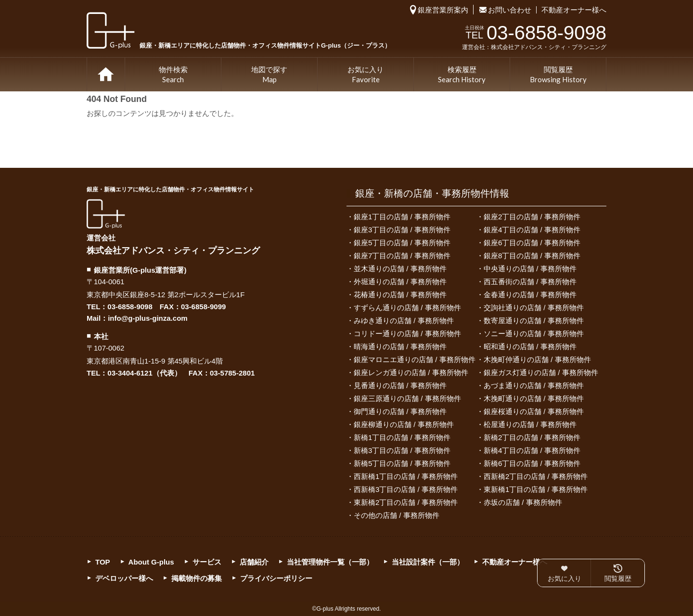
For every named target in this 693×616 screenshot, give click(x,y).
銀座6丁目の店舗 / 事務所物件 (532, 243)
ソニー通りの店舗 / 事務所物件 (534, 333)
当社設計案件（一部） (428, 562)
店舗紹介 (254, 562)
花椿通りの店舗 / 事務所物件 (400, 295)
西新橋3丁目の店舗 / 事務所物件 (406, 489)
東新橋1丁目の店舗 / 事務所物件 (536, 489)
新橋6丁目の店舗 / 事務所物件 (532, 463)
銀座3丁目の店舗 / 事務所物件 (402, 230)
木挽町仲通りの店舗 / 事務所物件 (537, 359)
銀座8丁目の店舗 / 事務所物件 (532, 256)
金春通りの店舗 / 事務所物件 (530, 295)
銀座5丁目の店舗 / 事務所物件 (402, 243)
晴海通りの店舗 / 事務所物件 (400, 346)
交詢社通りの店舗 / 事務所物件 (534, 308)
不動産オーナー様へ (574, 10)
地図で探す (269, 75)
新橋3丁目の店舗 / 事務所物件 (402, 450)
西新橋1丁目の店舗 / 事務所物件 (406, 476)
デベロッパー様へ (124, 578)
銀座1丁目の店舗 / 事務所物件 (402, 217)
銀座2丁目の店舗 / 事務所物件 (532, 217)
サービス (207, 562)
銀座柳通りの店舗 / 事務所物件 (404, 424)
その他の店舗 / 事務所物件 (397, 515)
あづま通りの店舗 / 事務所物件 (534, 385)
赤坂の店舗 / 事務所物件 (523, 502)
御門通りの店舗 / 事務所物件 (400, 411)
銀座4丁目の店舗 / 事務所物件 (532, 230)
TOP (106, 75)
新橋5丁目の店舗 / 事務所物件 (402, 463)
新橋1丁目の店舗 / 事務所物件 (402, 437)
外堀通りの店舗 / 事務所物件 (400, 282)
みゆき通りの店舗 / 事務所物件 (404, 321)
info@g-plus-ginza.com (148, 318)
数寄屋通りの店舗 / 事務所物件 (534, 321)
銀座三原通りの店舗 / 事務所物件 (407, 398)
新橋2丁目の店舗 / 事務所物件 (532, 437)
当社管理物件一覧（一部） (330, 562)
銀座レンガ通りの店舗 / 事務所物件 (411, 372)
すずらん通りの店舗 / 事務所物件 (407, 308)
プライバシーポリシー (276, 578)
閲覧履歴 (558, 75)
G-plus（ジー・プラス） (106, 214)
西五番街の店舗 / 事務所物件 (530, 282)
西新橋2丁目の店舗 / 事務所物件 (536, 476)
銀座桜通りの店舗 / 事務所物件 (534, 411)
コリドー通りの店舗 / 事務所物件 (407, 333)
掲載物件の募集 (197, 578)
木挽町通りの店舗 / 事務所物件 (534, 398)
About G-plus (151, 562)
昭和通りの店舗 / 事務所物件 (530, 346)
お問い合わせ (510, 10)
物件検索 (173, 75)
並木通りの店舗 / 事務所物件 (400, 269)
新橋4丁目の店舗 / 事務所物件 (532, 450)
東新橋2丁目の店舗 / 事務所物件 (406, 502)
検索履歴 (462, 75)
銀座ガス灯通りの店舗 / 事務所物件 (541, 372)
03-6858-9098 (130, 307)
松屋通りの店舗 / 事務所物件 (530, 424)
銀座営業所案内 (443, 10)
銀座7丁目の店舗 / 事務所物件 (402, 256)
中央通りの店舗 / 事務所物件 (530, 269)
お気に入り (366, 75)
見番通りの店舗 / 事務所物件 (400, 385)
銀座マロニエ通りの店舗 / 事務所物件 (415, 359)
